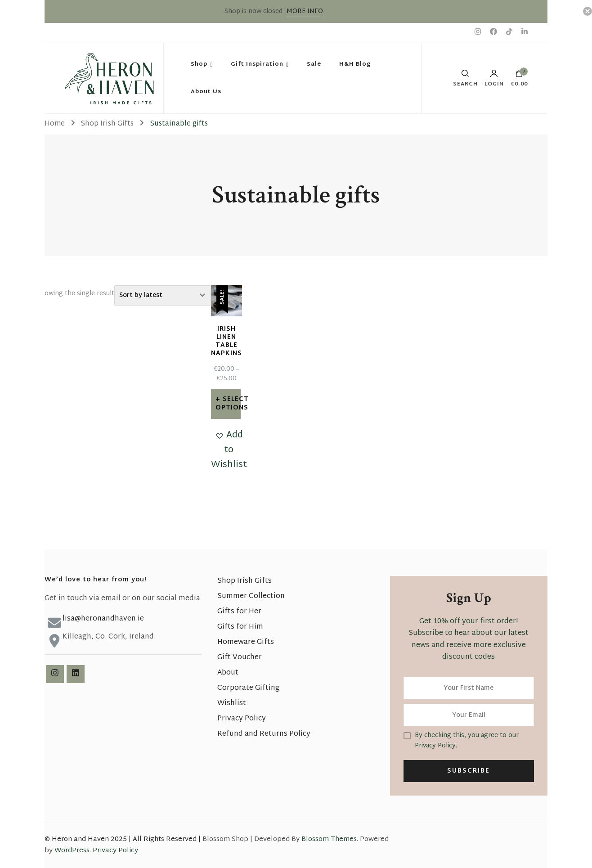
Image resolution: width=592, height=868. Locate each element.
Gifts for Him (240, 627)
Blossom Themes (329, 839)
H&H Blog (355, 64)
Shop (199, 64)
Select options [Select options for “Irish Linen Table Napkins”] (228, 403)
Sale (314, 64)
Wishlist (232, 704)
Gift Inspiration (257, 64)
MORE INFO (305, 11)
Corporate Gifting (249, 688)
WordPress (72, 851)
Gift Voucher (240, 658)
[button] (229, 450)
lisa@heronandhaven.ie (103, 619)
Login (494, 78)
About (228, 673)
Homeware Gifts (246, 642)
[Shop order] (163, 295)
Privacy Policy (242, 719)
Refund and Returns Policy (264, 734)
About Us (206, 92)
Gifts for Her (239, 612)
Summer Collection (251, 596)
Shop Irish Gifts (244, 581)
